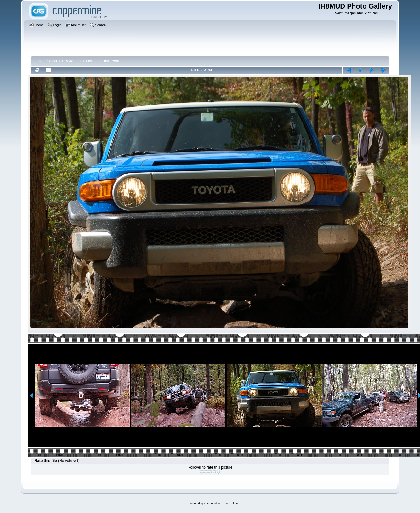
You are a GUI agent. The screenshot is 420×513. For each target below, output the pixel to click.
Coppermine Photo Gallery (221, 504)
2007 (56, 61)
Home (43, 61)
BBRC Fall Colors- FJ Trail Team (92, 61)
